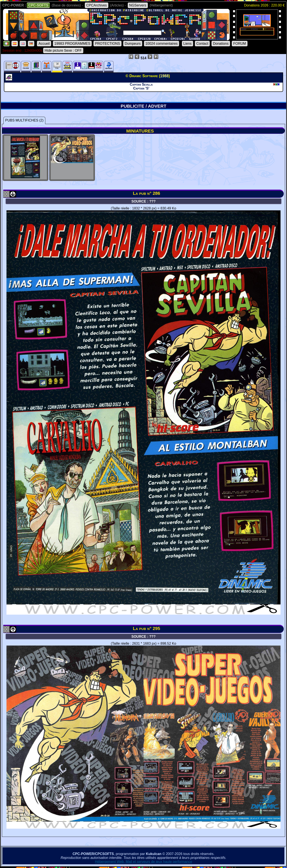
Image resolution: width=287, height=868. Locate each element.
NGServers (138, 5)
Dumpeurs (133, 44)
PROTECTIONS (107, 44)
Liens (188, 44)
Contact (202, 44)
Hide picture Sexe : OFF (63, 50)
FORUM (240, 44)
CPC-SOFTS (38, 5)
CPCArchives (97, 5)
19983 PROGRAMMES (72, 44)
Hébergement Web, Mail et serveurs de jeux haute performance (144, 862)
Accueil (44, 44)
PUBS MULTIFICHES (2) (24, 120)
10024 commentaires (162, 44)
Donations (221, 44)
